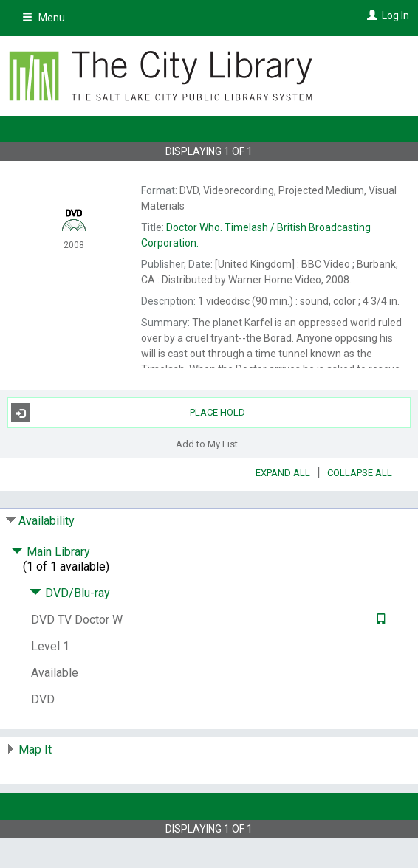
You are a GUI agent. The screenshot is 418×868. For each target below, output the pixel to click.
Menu (44, 18)
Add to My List (207, 443)
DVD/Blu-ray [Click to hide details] (70, 593)
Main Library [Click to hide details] (51, 552)
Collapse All (360, 473)
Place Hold (128, 413)
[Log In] (370, 15)
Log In (395, 15)
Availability (47, 521)
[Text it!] (379, 620)
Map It (35, 750)
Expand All (283, 473)
